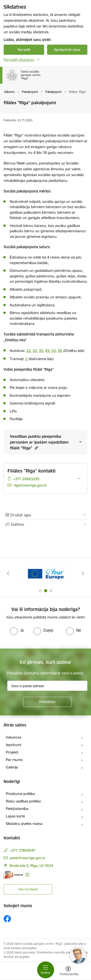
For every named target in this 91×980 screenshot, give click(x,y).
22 (28, 351)
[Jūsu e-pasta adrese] (47, 686)
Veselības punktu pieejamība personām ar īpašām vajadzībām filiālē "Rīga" (39, 442)
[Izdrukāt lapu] (45, 515)
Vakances (14, 737)
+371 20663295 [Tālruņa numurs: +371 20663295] (26, 479)
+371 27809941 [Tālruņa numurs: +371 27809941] (23, 850)
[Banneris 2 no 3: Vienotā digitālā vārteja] (45, 573)
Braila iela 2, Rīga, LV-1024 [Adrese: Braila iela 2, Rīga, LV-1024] (31, 866)
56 (60, 351)
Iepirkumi (13, 745)
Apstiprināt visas (67, 50)
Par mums (14, 760)
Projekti (12, 752)
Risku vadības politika (23, 801)
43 (47, 351)
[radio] (17, 630)
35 (41, 351)
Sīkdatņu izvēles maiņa (24, 824)
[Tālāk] (83, 573)
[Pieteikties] (47, 702)
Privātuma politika (20, 794)
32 (35, 351)
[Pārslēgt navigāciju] (46, 970)
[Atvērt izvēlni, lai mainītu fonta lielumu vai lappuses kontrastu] (68, 972)
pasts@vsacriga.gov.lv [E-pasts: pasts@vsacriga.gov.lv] (27, 858)
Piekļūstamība (17, 809)
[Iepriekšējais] (8, 573)
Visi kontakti (28, 889)
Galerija (12, 767)
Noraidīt (24, 50)
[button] (36, 448)
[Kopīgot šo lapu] (45, 524)
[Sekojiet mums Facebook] (7, 919)
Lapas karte (15, 816)
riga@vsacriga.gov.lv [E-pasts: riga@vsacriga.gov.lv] (30, 485)
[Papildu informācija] (27, 875)
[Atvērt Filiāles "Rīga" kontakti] (79, 479)
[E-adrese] (13, 875)
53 (54, 351)
